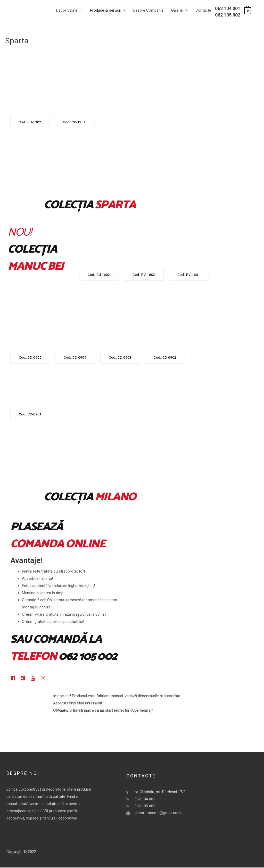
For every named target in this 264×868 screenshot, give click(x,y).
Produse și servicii (105, 11)
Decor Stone (67, 11)
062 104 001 (228, 9)
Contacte (203, 11)
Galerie (177, 11)
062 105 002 (228, 15)
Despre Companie (148, 11)
